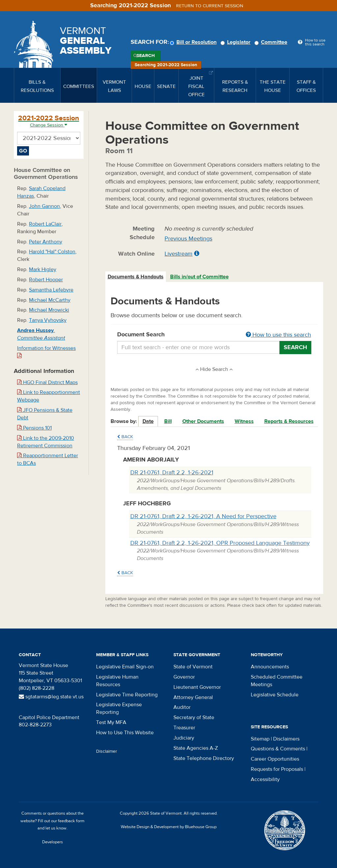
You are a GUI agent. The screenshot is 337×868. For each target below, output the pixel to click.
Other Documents (203, 421)
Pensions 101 (34, 428)
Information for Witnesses (46, 352)
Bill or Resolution (194, 42)
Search (146, 56)
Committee (272, 42)
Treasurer (184, 728)
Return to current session (210, 6)
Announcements (270, 667)
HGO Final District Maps (47, 382)
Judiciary (184, 738)
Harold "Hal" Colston (52, 252)
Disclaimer (107, 751)
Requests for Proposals (277, 769)
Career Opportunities (275, 759)
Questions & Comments (278, 749)
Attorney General (193, 697)
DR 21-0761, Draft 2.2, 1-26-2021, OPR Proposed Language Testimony (220, 543)
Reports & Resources (289, 421)
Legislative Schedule (275, 695)
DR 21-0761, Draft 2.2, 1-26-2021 (172, 473)
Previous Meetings (188, 239)
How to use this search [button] (278, 335)
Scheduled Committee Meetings (277, 681)
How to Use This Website (125, 733)
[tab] (136, 277)
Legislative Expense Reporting (119, 708)
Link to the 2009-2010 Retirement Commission (46, 442)
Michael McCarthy (50, 300)
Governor (184, 677)
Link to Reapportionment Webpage (49, 396)
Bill (168, 421)
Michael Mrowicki (49, 310)
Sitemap (260, 739)
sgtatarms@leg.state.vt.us (51, 697)
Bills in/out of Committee (199, 277)
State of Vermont (193, 667)
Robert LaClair (45, 224)
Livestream (179, 254)
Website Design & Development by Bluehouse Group (169, 827)
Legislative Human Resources (117, 681)
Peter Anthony (46, 242)
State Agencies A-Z (196, 748)
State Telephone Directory (204, 758)
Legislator (236, 42)
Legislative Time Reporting (127, 695)
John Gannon (44, 206)
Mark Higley (43, 269)
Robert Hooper (46, 280)
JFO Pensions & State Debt (45, 414)
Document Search (214, 335)
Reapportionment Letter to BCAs (48, 459)
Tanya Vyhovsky (48, 320)
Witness (244, 421)
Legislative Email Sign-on (125, 667)
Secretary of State (194, 717)
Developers (52, 842)
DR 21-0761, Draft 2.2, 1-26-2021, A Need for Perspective (203, 516)
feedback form (71, 821)
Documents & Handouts (136, 277)
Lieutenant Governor (197, 687)
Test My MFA (111, 722)
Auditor (182, 707)
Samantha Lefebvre (51, 290)
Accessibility (265, 779)
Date (148, 421)
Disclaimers (286, 739)
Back (125, 437)
